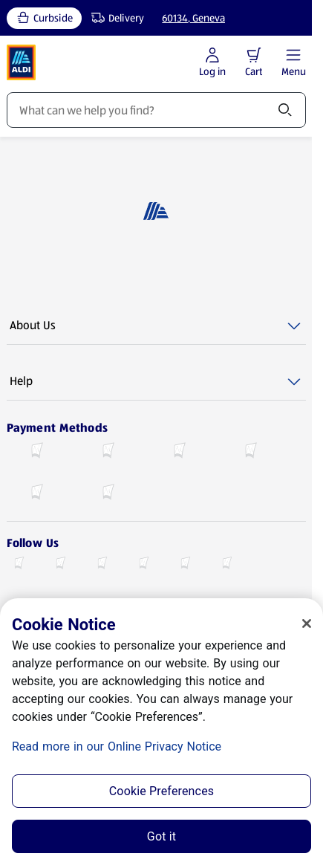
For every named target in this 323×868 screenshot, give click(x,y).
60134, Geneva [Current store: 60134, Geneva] (193, 18)
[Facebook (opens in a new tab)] (19, 565)
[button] (254, 55)
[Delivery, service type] (114, 18)
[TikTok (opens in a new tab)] (185, 565)
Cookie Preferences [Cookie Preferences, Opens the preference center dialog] (161, 791)
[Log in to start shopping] (212, 63)
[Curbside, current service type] (44, 18)
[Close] (307, 624)
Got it (161, 836)
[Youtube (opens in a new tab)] (143, 565)
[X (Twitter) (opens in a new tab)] (60, 565)
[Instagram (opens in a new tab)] (102, 565)
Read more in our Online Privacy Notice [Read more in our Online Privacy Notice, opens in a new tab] (117, 746)
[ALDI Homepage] (22, 62)
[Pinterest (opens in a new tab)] (226, 565)
